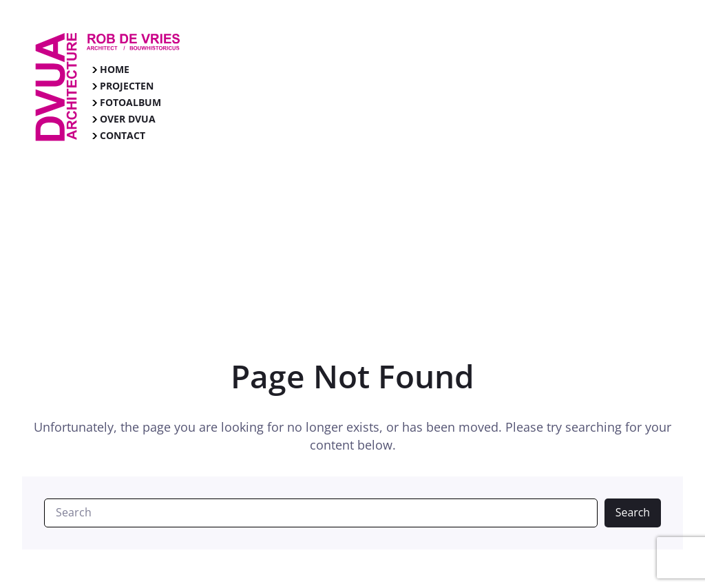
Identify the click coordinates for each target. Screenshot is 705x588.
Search (633, 512)
